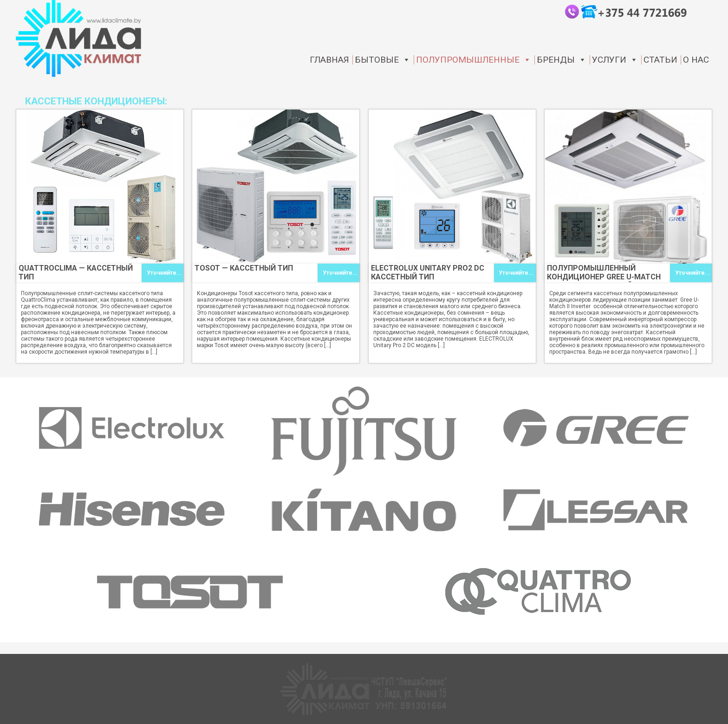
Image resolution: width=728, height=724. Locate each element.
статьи (660, 60)
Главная (329, 60)
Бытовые (383, 60)
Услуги (615, 60)
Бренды (562, 60)
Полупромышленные (474, 60)
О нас (696, 60)
